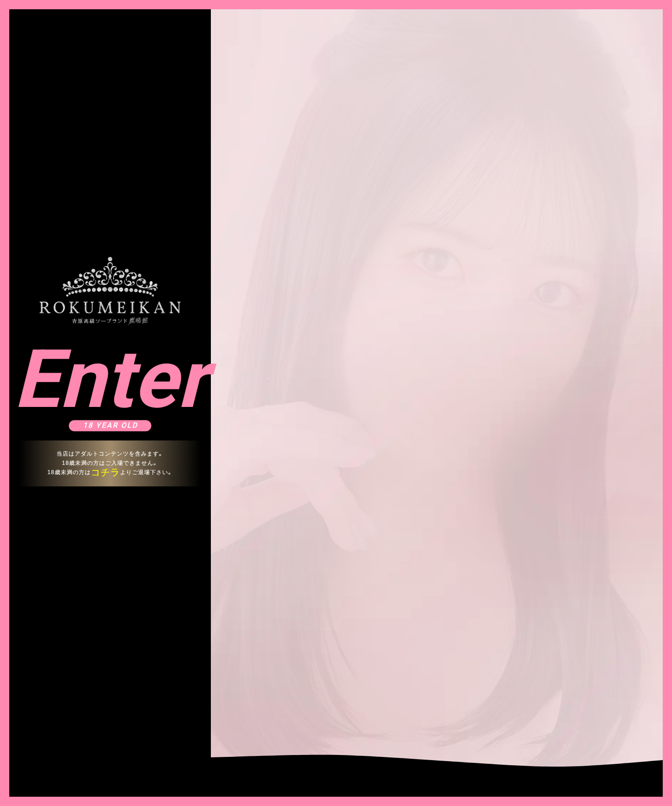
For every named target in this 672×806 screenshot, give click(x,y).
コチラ (105, 472)
